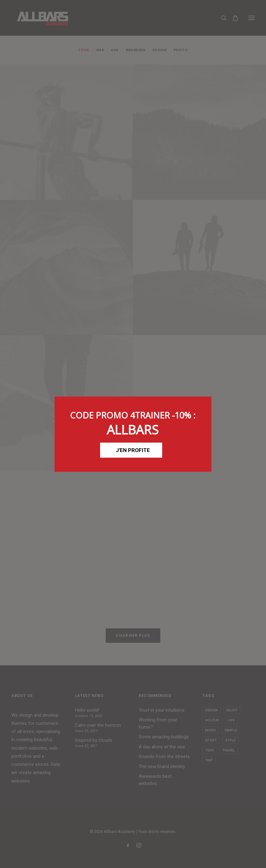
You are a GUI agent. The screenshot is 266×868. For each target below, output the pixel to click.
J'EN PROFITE (133, 450)
